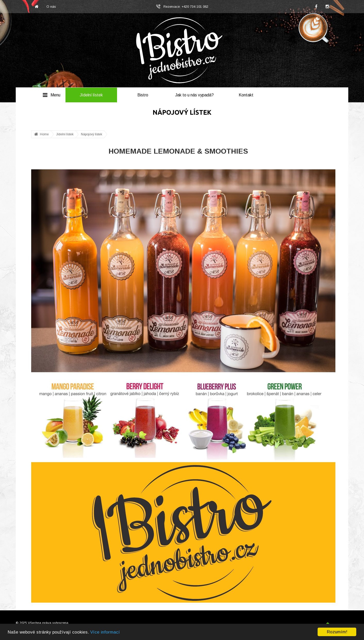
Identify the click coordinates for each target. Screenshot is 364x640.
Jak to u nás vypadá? (194, 95)
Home (44, 134)
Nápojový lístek (92, 134)
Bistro (143, 95)
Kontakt (246, 95)
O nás (51, 7)
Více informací (105, 632)
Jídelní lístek (91, 95)
